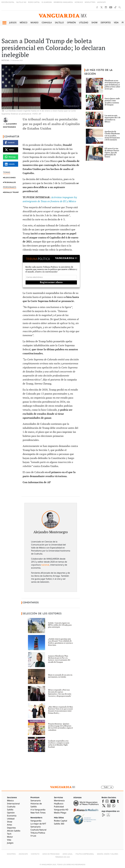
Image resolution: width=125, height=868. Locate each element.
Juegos (13, 23)
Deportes (106, 23)
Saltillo (59, 23)
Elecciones (10, 178)
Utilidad (84, 23)
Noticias (5, 60)
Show (94, 23)
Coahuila (47, 23)
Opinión (71, 23)
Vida (116, 23)
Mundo (35, 23)
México (24, 23)
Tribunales (10, 182)
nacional (45, 565)
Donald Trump (11, 192)
